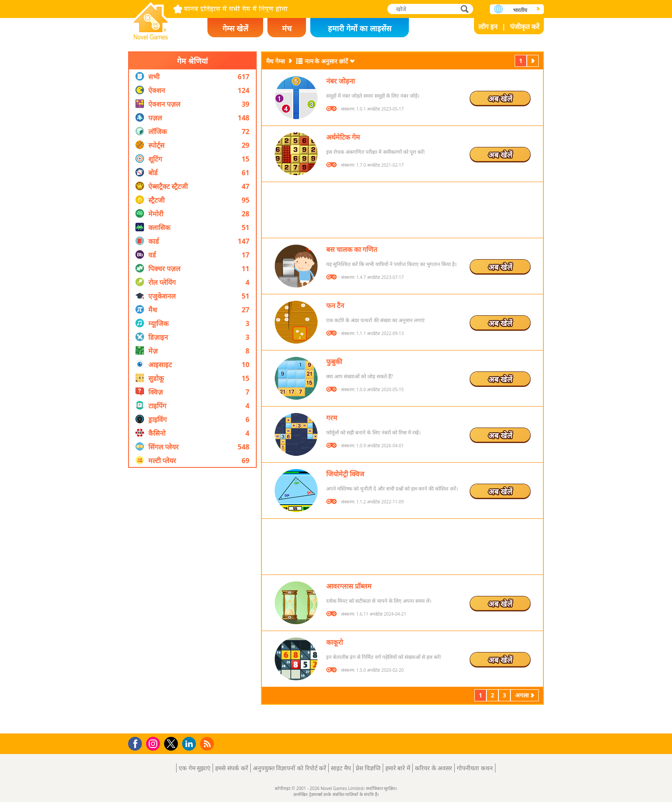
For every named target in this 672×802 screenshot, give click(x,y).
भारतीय (520, 10)
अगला (534, 61)
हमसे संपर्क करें (231, 768)
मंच (287, 28)
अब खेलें (500, 99)
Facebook (137, 743)
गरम (332, 418)
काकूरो (334, 642)
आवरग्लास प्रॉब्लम (349, 586)
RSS (208, 744)
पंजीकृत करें (525, 27)
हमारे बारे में (398, 768)
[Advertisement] (192, 601)
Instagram (154, 743)
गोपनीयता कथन (475, 768)
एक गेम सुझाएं (195, 768)
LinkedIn (190, 744)
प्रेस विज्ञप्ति (368, 768)
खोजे (465, 9)
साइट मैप (341, 768)
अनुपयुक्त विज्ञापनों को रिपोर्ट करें (290, 768)
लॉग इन (488, 27)
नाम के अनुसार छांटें (326, 61)
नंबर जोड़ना (340, 81)
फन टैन (335, 305)
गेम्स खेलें (235, 28)
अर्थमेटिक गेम (343, 137)
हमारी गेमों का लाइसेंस (359, 28)
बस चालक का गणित (352, 249)
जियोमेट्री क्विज (345, 474)
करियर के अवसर (433, 768)
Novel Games (151, 18)
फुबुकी (334, 362)
